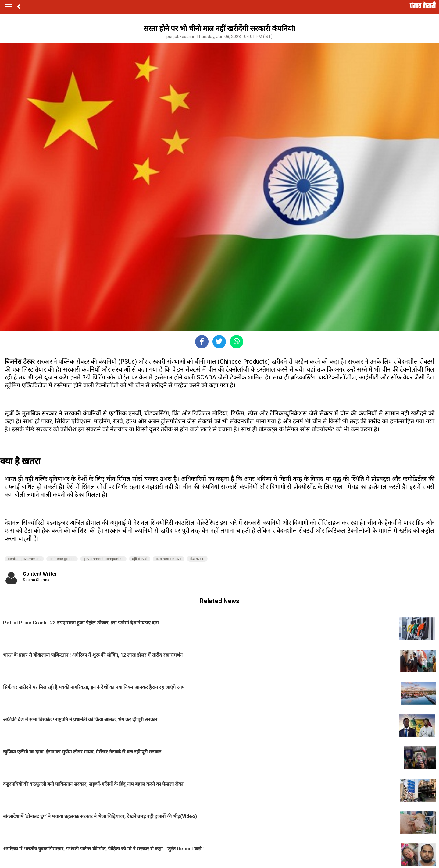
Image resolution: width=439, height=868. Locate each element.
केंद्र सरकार (197, 559)
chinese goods (62, 559)
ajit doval (140, 559)
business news (169, 559)
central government (24, 559)
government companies (103, 559)
